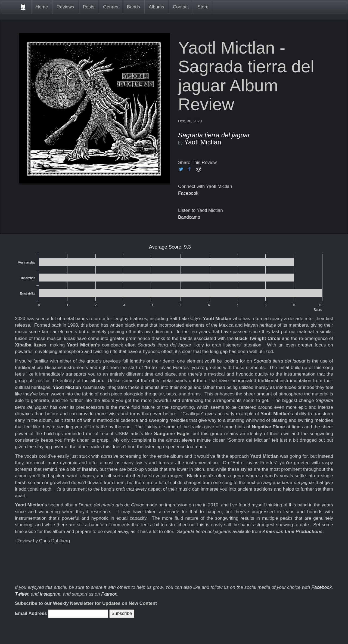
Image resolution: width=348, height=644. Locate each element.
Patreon (109, 594)
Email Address (31, 613)
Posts (89, 7)
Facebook (188, 193)
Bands (133, 7)
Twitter (22, 594)
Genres (111, 7)
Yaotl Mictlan (203, 142)
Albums (156, 7)
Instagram (50, 594)
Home (42, 7)
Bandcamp (189, 217)
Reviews (65, 7)
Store (203, 7)
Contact (181, 7)
